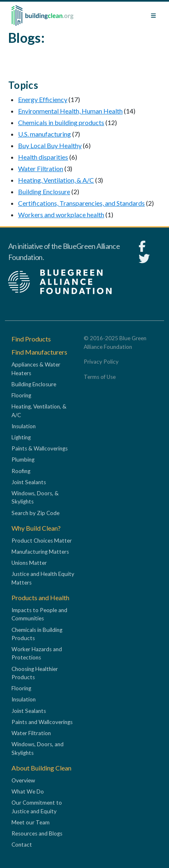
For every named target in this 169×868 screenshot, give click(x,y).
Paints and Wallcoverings (42, 722)
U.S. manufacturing (45, 134)
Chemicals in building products (61, 122)
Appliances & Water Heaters (36, 369)
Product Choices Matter (42, 541)
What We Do (28, 791)
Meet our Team (31, 822)
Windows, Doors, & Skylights (35, 497)
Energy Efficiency (43, 99)
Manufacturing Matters (40, 552)
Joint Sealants (29, 482)
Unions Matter (29, 563)
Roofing (21, 471)
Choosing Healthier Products (35, 673)
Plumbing (23, 460)
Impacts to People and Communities (39, 614)
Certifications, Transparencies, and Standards (81, 203)
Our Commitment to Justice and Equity (37, 807)
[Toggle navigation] (153, 16)
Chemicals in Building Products (37, 634)
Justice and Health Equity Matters (43, 578)
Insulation (24, 426)
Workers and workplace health (61, 215)
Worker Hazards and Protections (37, 653)
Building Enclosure (44, 191)
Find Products (31, 339)
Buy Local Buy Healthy (50, 145)
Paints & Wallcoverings (40, 448)
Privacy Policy (101, 362)
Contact (22, 845)
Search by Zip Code (35, 513)
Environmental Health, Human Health (70, 111)
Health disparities (43, 157)
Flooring (21, 395)
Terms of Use (100, 377)
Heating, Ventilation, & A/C (56, 180)
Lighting (21, 437)
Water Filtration (41, 168)
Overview (23, 780)
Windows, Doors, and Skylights (38, 748)
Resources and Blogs (37, 833)
